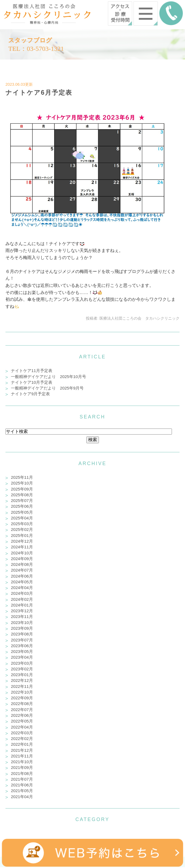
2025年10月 (22, 483)
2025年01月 (22, 535)
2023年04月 (22, 657)
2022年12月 (22, 680)
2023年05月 (22, 651)
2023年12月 (22, 611)
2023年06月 (22, 646)
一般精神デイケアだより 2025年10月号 (48, 377)
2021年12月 (22, 750)
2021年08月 (22, 773)
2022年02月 (22, 738)
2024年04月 (22, 588)
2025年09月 (22, 489)
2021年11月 (22, 756)
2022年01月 (22, 744)
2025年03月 (22, 524)
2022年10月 (22, 692)
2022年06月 (22, 715)
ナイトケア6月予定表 (39, 93)
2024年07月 (22, 570)
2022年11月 (22, 686)
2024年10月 (22, 553)
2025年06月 (22, 506)
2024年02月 (22, 599)
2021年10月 (22, 762)
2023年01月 (22, 675)
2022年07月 (22, 710)
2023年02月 (22, 669)
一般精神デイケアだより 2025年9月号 (47, 388)
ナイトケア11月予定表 (32, 371)
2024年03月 (22, 593)
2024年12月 (22, 541)
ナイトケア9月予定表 (30, 394)
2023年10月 (22, 622)
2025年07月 (22, 500)
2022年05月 (22, 721)
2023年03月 (22, 663)
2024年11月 (22, 547)
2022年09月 (22, 698)
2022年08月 (22, 704)
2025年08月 (22, 495)
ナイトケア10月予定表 (32, 382)
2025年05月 (22, 512)
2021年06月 (22, 785)
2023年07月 (22, 640)
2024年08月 (22, 564)
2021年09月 (22, 767)
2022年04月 (22, 727)
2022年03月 (22, 733)
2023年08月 (22, 634)
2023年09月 (22, 628)
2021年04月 (22, 797)
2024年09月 (22, 559)
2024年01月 (22, 605)
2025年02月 (22, 529)
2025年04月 (22, 518)
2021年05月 (22, 791)
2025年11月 (22, 477)
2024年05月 (22, 582)
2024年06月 (22, 576)
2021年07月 (22, 779)
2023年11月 (22, 616)
